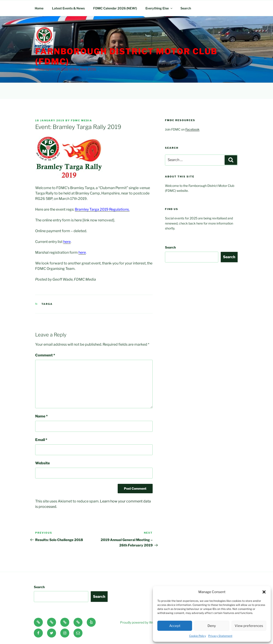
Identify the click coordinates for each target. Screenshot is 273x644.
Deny (212, 626)
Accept (175, 626)
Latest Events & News (68, 8)
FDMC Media (81, 120)
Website (42, 463)
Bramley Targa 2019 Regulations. (102, 209)
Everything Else (159, 8)
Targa (47, 304)
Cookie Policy (198, 636)
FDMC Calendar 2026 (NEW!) (115, 8)
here (82, 252)
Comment (45, 355)
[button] (264, 592)
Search (186, 8)
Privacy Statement (220, 636)
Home (39, 8)
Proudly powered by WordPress (143, 622)
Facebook (192, 129)
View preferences (249, 626)
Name (41, 416)
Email (41, 440)
